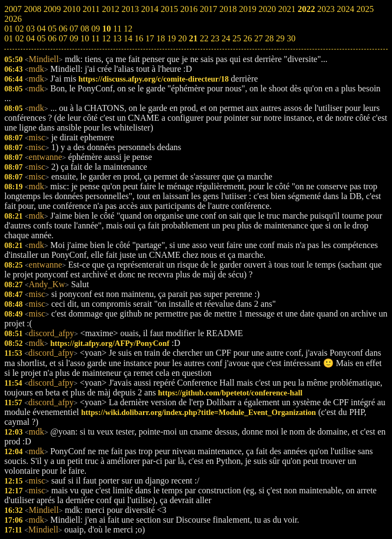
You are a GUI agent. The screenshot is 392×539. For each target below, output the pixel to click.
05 (41, 38)
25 (237, 38)
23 (215, 38)
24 (226, 38)
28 (269, 38)
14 (128, 38)
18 (160, 38)
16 (139, 38)
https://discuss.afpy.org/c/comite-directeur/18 (153, 79)
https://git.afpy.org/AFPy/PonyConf (110, 343)
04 (30, 38)
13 (117, 38)
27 (258, 38)
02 (20, 38)
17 (150, 38)
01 (9, 38)
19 (171, 38)
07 (63, 38)
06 (52, 38)
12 (106, 38)
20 (182, 38)
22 (204, 38)
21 (193, 38)
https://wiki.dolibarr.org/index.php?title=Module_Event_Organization (198, 412)
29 (280, 38)
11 (95, 38)
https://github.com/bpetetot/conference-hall (231, 393)
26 (247, 38)
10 (85, 38)
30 (291, 38)
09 (74, 38)
